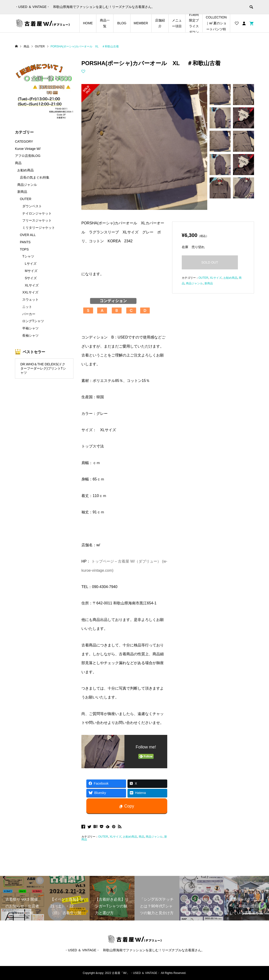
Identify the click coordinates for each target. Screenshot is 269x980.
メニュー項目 (177, 23)
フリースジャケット (37, 220)
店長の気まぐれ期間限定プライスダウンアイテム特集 (194, 23)
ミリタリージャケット (39, 228)
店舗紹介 (160, 23)
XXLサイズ (30, 292)
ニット (27, 307)
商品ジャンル (154, 837)
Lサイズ (31, 264)
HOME (88, 23)
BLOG (122, 23)
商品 (142, 837)
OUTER (103, 837)
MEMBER (141, 23)
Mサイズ (31, 271)
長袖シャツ (30, 335)
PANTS (25, 242)
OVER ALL (28, 235)
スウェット (30, 300)
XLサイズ (116, 837)
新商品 (209, 283)
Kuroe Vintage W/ (28, 149)
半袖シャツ (30, 328)
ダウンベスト (32, 206)
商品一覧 (105, 23)
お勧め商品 (130, 837)
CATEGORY (24, 141)
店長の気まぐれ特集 (35, 177)
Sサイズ (31, 278)
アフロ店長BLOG (28, 156)
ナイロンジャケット (37, 213)
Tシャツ (28, 256)
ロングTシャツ (33, 321)
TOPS (24, 249)
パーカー (29, 314)
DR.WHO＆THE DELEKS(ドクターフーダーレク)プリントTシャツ (43, 368)
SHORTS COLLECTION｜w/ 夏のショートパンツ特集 (216, 23)
